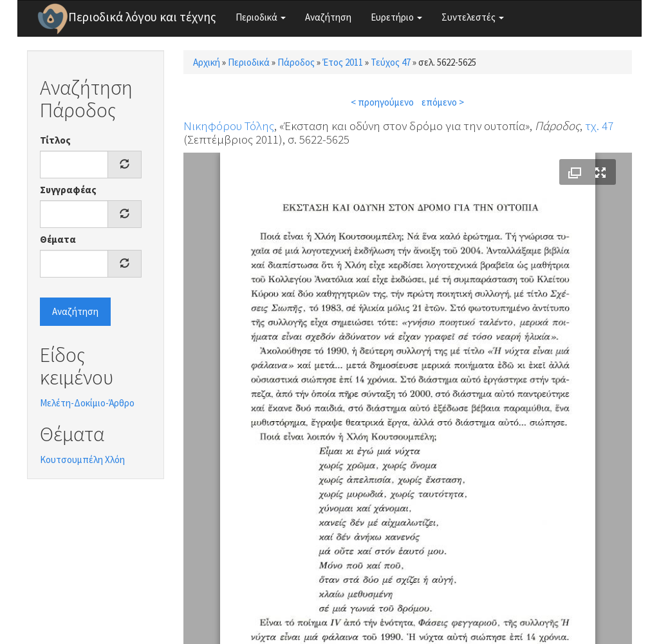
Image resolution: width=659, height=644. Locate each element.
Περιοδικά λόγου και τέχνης (142, 17)
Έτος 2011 (343, 62)
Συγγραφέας (68, 190)
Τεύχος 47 (391, 62)
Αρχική (207, 62)
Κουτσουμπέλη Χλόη (82, 459)
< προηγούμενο (382, 102)
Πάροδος (296, 62)
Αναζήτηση (328, 17)
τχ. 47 (599, 126)
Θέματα (58, 239)
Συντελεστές (473, 17)
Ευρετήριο (396, 17)
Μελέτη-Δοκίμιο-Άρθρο (87, 403)
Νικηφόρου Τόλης (229, 126)
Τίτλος (55, 140)
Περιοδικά (261, 17)
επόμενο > (443, 102)
